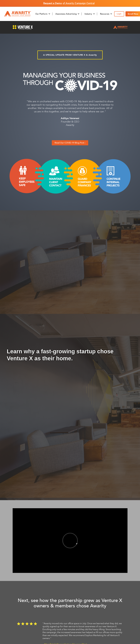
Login (119, 14)
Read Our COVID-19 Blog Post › (70, 143)
